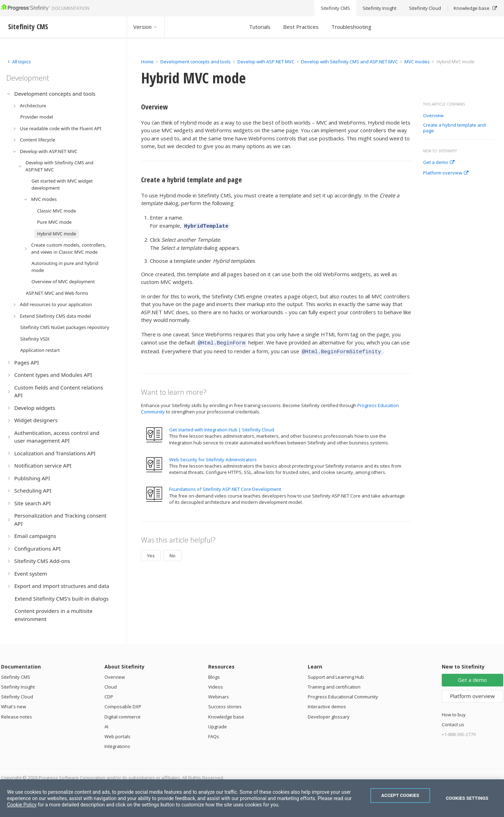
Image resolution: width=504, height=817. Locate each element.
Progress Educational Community (343, 697)
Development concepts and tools (196, 62)
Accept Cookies (400, 795)
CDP (109, 697)
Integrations (117, 746)
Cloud (111, 687)
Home (147, 62)
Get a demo (439, 163)
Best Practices (301, 27)
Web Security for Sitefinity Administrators (213, 456)
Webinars (219, 697)
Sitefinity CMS (16, 677)
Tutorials (260, 27)
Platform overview (446, 173)
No (173, 552)
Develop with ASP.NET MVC (266, 62)
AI (106, 727)
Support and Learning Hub (336, 677)
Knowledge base (226, 717)
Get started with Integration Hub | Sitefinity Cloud (222, 426)
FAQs (214, 736)
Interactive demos (327, 707)
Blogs (214, 677)
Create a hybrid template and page (454, 128)
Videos (216, 687)
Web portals (117, 736)
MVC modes (417, 62)
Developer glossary (329, 717)
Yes (151, 552)
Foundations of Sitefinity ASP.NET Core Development (225, 486)
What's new (14, 707)
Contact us (453, 724)
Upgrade (218, 727)
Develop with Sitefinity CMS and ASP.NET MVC (349, 62)
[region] (252, 798)
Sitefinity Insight (18, 687)
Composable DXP (123, 707)
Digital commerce (123, 717)
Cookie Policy (22, 805)
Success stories (225, 707)
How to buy (454, 715)
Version (146, 27)
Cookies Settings (467, 798)
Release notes (17, 717)
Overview (433, 116)
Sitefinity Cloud (17, 697)
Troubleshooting (351, 27)
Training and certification (334, 687)
